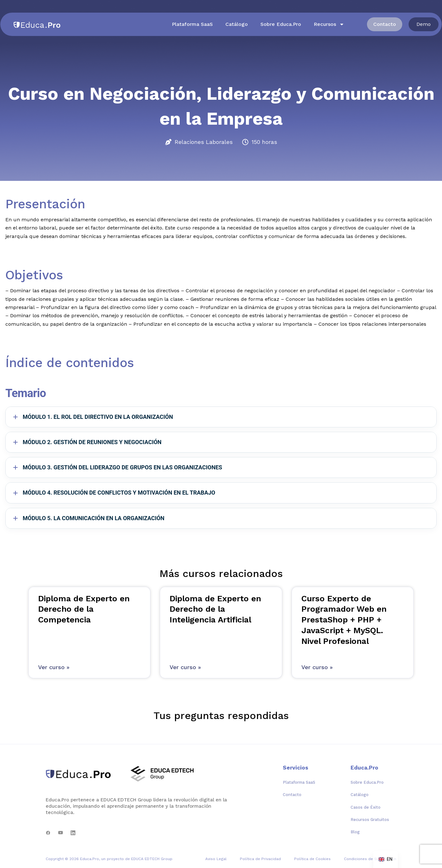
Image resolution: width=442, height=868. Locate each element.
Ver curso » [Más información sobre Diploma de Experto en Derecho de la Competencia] (54, 667)
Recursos (329, 24)
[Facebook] (48, 833)
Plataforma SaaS (192, 24)
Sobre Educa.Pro (281, 24)
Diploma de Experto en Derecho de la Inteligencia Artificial (215, 609)
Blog (355, 832)
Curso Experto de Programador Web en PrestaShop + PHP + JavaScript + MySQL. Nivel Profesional (344, 620)
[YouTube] (61, 833)
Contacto (292, 795)
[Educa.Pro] (81, 774)
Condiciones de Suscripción (370, 859)
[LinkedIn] (73, 833)
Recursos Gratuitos (370, 820)
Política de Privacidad (260, 859)
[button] (424, 24)
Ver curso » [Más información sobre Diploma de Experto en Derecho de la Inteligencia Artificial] (185, 667)
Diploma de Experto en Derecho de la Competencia (84, 609)
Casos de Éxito (366, 807)
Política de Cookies (312, 859)
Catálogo (237, 24)
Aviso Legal (216, 859)
